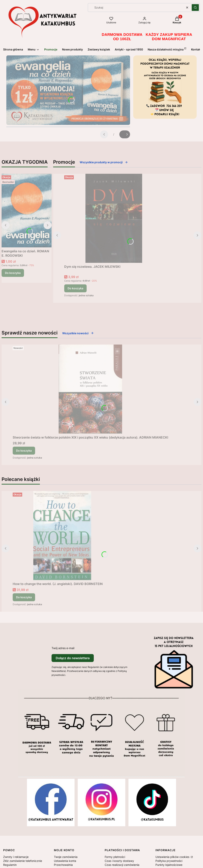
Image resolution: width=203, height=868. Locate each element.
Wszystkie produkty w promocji (104, 162)
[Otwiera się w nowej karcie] (51, 802)
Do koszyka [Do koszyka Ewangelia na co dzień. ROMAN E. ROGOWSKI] (13, 273)
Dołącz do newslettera (73, 658)
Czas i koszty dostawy (119, 861)
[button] (195, 8)
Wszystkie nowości (78, 333)
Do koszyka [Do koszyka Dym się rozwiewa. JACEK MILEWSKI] (75, 288)
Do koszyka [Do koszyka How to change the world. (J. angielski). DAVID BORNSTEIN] (24, 597)
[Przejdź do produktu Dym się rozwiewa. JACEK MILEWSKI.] (114, 218)
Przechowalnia (63, 865)
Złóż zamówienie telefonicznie (23, 861)
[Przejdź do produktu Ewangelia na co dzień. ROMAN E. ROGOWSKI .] (27, 211)
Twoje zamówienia (66, 857)
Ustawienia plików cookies (173, 857)
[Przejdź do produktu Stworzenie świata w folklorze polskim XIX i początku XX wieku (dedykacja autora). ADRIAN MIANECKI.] (90, 389)
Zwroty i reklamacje (16, 857)
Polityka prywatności (169, 861)
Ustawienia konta (65, 861)
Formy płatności (115, 857)
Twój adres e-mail (63, 648)
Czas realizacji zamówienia (122, 865)
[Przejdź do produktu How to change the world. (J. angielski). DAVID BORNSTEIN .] (62, 536)
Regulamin (10, 865)
